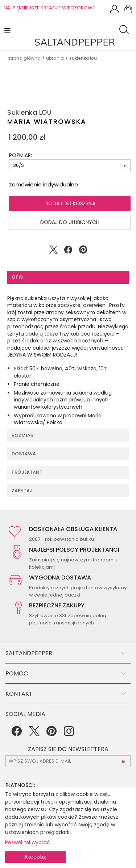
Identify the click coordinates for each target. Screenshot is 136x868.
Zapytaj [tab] (22, 491)
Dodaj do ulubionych (70, 222)
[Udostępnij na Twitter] (53, 251)
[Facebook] (17, 734)
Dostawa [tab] (24, 454)
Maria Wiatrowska (47, 121)
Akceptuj (35, 857)
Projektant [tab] (27, 472)
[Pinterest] (51, 734)
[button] (8, 30)
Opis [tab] (17, 277)
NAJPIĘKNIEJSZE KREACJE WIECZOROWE (49, 8)
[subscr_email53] (68, 761)
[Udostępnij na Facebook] (68, 251)
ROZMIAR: (20, 155)
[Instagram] (69, 734)
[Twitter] (34, 734)
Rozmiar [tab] (22, 435)
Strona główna (24, 58)
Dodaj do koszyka (70, 203)
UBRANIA (55, 58)
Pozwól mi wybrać (28, 842)
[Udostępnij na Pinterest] (83, 251)
